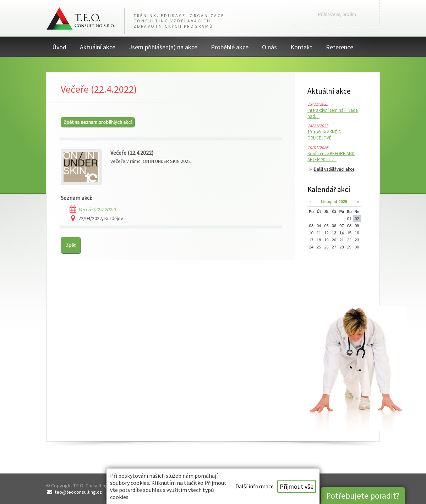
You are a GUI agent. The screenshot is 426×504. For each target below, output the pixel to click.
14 (342, 233)
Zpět (71, 245)
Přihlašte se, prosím (337, 14)
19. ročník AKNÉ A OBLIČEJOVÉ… (324, 135)
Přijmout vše (297, 486)
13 (334, 233)
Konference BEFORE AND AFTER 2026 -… (331, 157)
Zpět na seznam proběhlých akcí (98, 122)
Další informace (255, 486)
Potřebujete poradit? (363, 496)
